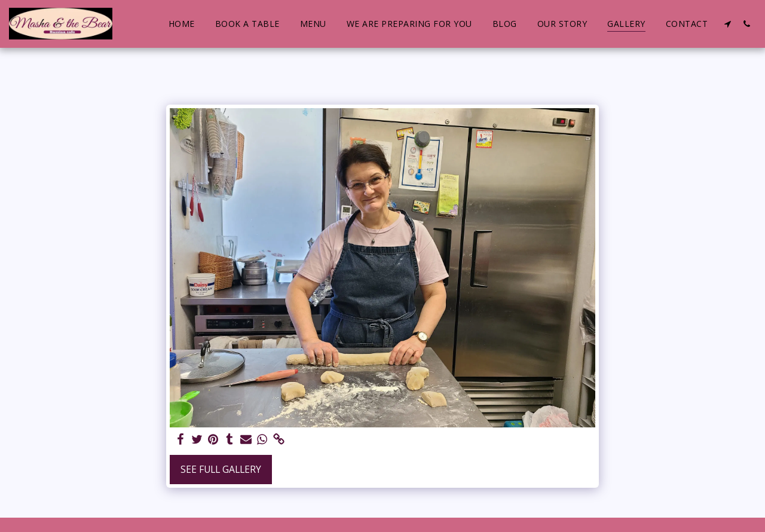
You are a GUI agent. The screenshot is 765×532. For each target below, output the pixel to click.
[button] (727, 24)
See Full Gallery (221, 469)
